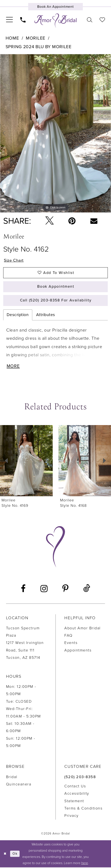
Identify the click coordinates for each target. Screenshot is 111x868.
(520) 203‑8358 (80, 778)
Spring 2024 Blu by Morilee (39, 47)
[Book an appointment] (55, 7)
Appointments (78, 651)
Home (12, 38)
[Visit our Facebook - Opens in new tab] (23, 589)
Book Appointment (56, 287)
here (85, 864)
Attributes (46, 315)
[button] (9, 20)
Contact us (75, 787)
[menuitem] (9, 20)
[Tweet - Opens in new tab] (50, 221)
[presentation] (26, 461)
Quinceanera (19, 785)
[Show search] (90, 20)
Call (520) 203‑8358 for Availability (56, 301)
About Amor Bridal (82, 629)
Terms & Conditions (83, 809)
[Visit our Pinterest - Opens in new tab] (65, 589)
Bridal (12, 778)
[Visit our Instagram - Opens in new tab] (44, 589)
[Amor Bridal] (55, 21)
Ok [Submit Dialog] (15, 854)
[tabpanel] (55, 133)
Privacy (72, 816)
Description (18, 315)
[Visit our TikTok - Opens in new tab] (87, 589)
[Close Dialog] (5, 854)
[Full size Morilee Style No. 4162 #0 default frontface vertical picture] (55, 133)
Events (71, 643)
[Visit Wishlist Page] (102, 20)
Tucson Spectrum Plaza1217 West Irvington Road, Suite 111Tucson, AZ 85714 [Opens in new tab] (25, 644)
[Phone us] (23, 20)
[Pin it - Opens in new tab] (72, 221)
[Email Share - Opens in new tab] (94, 221)
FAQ (69, 636)
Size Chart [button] (14, 260)
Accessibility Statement (77, 798)
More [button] (13, 367)
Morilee (36, 38)
